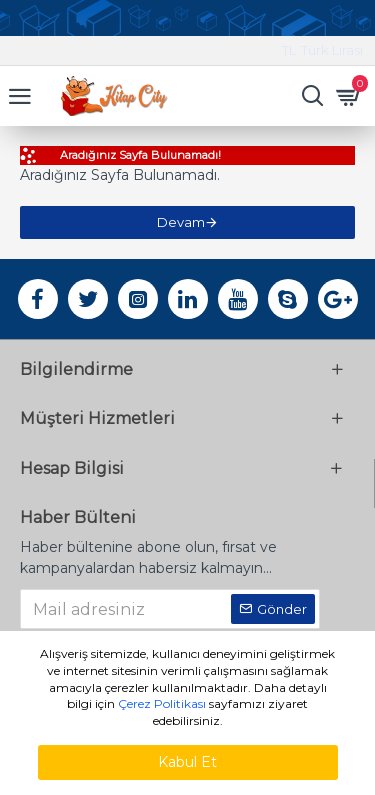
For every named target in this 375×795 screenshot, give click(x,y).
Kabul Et (187, 762)
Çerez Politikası (162, 703)
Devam (181, 222)
